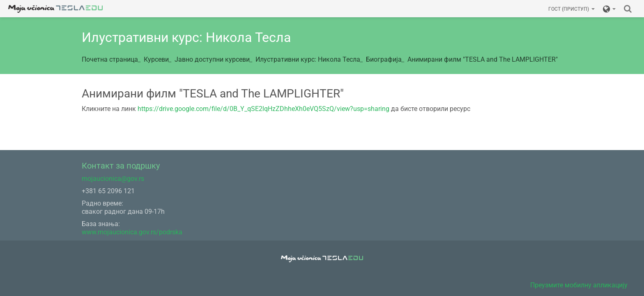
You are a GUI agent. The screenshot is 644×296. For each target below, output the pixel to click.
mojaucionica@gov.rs (113, 179)
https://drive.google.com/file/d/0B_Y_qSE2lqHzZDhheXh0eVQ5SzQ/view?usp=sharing (263, 109)
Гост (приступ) (572, 9)
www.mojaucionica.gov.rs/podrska (132, 232)
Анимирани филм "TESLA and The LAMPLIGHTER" (483, 59)
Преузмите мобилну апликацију (579, 285)
